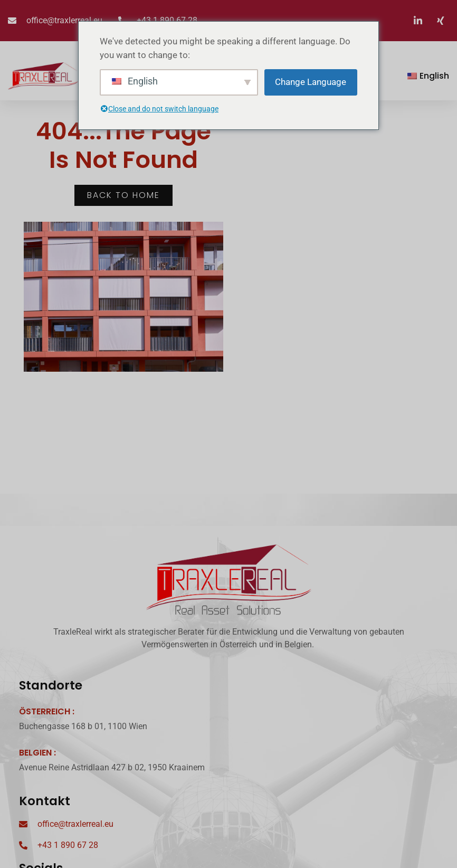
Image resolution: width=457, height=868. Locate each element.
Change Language (311, 82)
